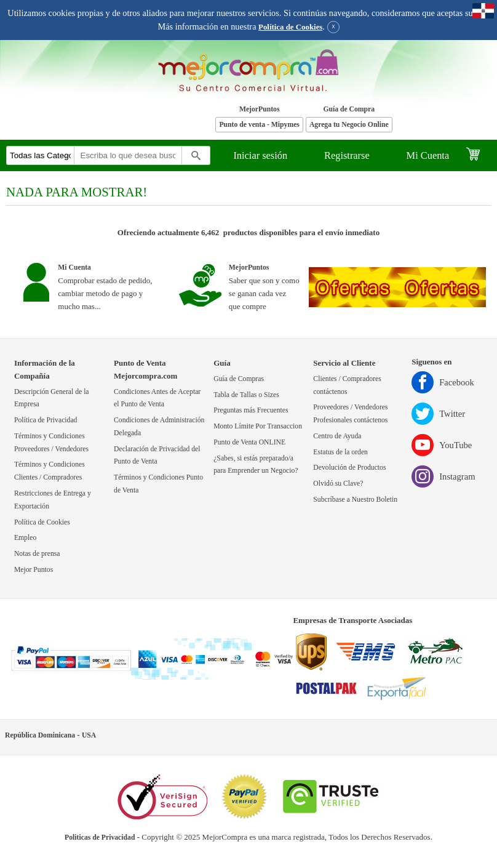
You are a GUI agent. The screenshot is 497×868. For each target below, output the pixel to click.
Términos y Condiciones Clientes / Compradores (50, 471)
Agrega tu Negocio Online (349, 125)
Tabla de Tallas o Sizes (246, 395)
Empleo (25, 538)
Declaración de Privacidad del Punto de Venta (157, 456)
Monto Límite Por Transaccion (258, 426)
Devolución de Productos (349, 468)
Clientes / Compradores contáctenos (347, 385)
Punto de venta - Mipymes (259, 125)
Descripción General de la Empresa (52, 398)
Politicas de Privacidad (100, 838)
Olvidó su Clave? (338, 484)
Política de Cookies (290, 27)
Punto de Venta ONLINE (249, 442)
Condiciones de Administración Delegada (159, 427)
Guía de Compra (349, 109)
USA (89, 735)
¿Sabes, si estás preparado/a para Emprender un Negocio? (256, 465)
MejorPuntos (260, 109)
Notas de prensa (37, 554)
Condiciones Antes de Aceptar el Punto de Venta (157, 398)
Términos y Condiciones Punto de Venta (158, 484)
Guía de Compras (239, 379)
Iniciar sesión (260, 155)
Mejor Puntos (34, 570)
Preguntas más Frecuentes (251, 410)
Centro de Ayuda (337, 436)
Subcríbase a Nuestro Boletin (355, 500)
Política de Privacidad (46, 420)
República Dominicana (40, 735)
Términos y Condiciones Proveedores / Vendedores (51, 443)
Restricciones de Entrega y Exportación (53, 500)
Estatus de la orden (340, 452)
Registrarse (347, 155)
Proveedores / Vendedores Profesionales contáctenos (350, 414)
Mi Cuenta (428, 155)
